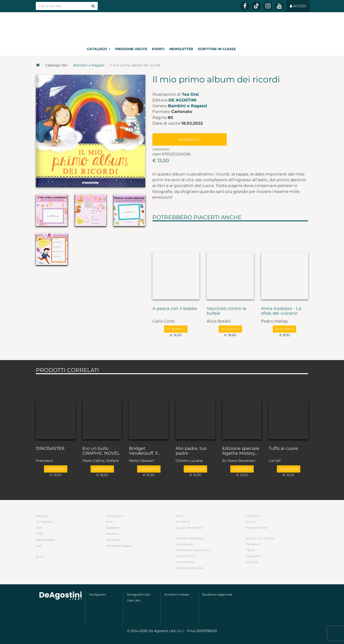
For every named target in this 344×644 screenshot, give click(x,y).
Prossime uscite (131, 49)
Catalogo (99, 49)
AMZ (39, 546)
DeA (39, 528)
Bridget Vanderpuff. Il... (145, 451)
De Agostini (183, 100)
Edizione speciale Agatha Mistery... (241, 451)
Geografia (113, 540)
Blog (40, 556)
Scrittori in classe (217, 49)
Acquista (189, 139)
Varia (109, 522)
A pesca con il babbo (175, 309)
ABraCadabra (45, 540)
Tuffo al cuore (283, 449)
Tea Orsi (190, 94)
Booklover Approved (217, 594)
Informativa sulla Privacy (193, 550)
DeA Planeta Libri (172, 27)
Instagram (253, 556)
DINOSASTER (50, 449)
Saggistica (113, 528)
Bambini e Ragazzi (89, 65)
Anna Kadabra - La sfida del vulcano (281, 311)
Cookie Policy (185, 562)
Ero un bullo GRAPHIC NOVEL (101, 451)
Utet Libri (134, 600)
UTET (40, 534)
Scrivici (251, 522)
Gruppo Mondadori (189, 528)
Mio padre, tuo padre (191, 451)
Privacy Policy (186, 556)
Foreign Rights (256, 528)
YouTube (252, 562)
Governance (184, 544)
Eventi (158, 49)
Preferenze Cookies (189, 568)
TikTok (250, 550)
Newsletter (181, 49)
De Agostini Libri (139, 594)
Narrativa (112, 534)
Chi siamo (183, 522)
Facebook (253, 544)
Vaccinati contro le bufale (227, 311)
